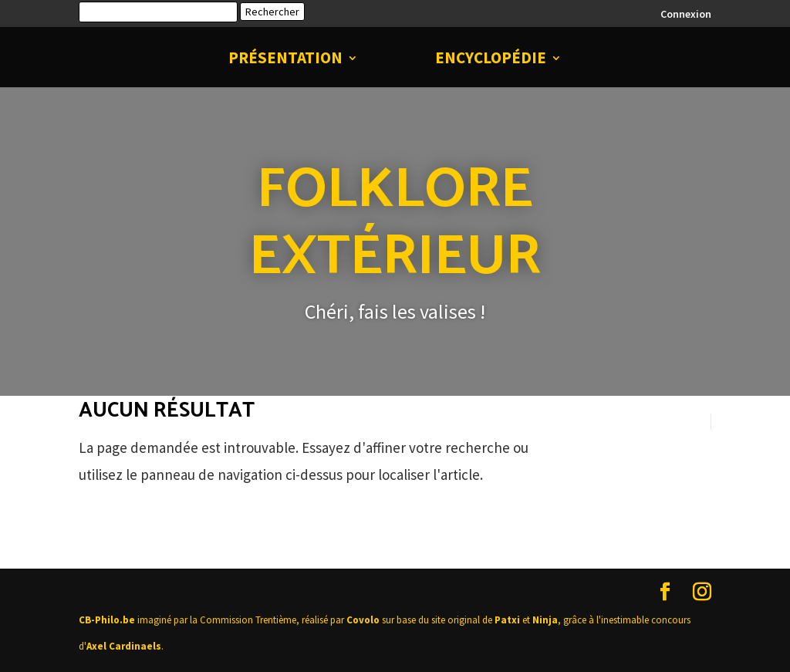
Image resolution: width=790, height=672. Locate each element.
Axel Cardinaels (124, 646)
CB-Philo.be (107, 620)
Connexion (686, 15)
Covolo (363, 620)
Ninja (545, 620)
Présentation (285, 60)
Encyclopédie (491, 60)
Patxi (507, 620)
